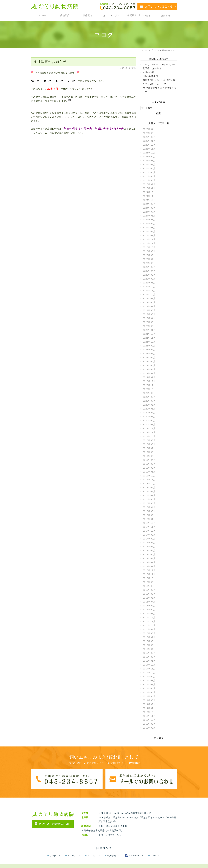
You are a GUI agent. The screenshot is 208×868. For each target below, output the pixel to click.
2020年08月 (149, 397)
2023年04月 (149, 271)
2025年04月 (149, 176)
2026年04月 (149, 129)
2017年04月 (149, 554)
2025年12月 (149, 145)
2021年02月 (149, 373)
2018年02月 (149, 515)
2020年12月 (149, 381)
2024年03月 (149, 228)
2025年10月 (149, 153)
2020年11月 (149, 385)
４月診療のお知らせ (50, 62)
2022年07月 (149, 306)
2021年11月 (149, 338)
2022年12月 (149, 287)
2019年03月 (149, 464)
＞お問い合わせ (57, 863)
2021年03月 (149, 369)
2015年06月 (149, 641)
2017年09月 (149, 535)
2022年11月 (149, 291)
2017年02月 (149, 562)
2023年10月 (149, 247)
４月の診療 (149, 72)
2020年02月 (149, 421)
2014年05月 (149, 692)
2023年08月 (149, 255)
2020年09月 (149, 393)
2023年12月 (149, 239)
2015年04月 (149, 649)
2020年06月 (149, 405)
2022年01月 (149, 330)
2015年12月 (149, 617)
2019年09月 (149, 440)
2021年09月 (149, 346)
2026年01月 (149, 141)
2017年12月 (149, 523)
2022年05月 (149, 314)
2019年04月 (149, 460)
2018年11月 (149, 480)
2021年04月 (149, 365)
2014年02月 (149, 704)
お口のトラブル (111, 15)
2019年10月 (149, 436)
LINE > (155, 850)
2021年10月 (149, 342)
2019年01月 (149, 472)
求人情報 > (113, 850)
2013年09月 (149, 724)
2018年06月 (149, 499)
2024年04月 (149, 224)
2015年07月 (149, 637)
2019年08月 (149, 444)
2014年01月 (149, 708)
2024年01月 (149, 235)
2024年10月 (149, 200)
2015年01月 (149, 661)
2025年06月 (149, 168)
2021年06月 (149, 357)
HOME (42, 15)
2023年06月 (149, 263)
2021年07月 (149, 354)
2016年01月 (149, 614)
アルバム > (74, 850)
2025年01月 (149, 188)
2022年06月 (149, 310)
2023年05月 (149, 267)
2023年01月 (149, 283)
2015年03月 (149, 653)
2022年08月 (149, 302)
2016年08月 (149, 586)
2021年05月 (149, 361)
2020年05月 (149, 409)
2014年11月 (149, 669)
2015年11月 (149, 621)
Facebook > (136, 850)
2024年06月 (149, 216)
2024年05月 (149, 220)
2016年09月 (149, 582)
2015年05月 (149, 645)
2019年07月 (149, 448)
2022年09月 (149, 298)
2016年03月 (149, 606)
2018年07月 (149, 495)
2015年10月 (149, 625)
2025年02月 (149, 184)
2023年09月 (149, 251)
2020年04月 (149, 413)
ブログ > (55, 850)
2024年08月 (149, 208)
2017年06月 (149, 547)
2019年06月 (149, 452)
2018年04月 (149, 507)
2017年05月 (149, 550)
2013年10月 (149, 720)
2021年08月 (149, 350)
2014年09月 (149, 677)
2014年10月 (149, 673)
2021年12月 (149, 334)
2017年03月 (149, 558)
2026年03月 (149, 133)
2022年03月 (149, 322)
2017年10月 (149, 531)
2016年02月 (149, 610)
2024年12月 (149, 192)
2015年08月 (149, 633)
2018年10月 (149, 484)
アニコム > (93, 850)
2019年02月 (149, 468)
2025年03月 (149, 180)
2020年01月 (149, 424)
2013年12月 (149, 712)
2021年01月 (149, 377)
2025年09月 (149, 157)
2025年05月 (149, 172)
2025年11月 (149, 149)
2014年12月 (149, 665)
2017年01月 (149, 566)
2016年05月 (149, 598)
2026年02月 (149, 137)
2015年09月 (149, 629)
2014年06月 (149, 688)
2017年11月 (149, 527)
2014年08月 (149, 680)
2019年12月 (149, 428)
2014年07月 (149, 684)
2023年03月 (149, 275)
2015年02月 (149, 657)
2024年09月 (149, 204)
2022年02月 (149, 326)
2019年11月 (149, 432)
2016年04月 (149, 602)
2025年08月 (149, 161)
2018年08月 (149, 491)
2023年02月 (149, 279)
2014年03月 (149, 700)
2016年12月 (149, 570)
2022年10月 (149, 294)
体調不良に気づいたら (139, 15)
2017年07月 (149, 543)
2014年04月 (149, 696)
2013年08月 (149, 728)
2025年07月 (149, 164)
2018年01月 (149, 519)
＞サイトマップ (39, 863)
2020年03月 (149, 417)
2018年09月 (149, 487)
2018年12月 (149, 476)
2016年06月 (149, 594)
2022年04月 (149, 318)
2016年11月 (149, 574)
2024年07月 (149, 212)
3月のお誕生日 (150, 76)
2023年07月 (149, 259)
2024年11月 (149, 196)
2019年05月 (149, 456)
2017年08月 (149, 539)
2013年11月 (149, 716)
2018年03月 (149, 511)
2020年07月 (149, 401)
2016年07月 (149, 590)
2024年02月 (149, 231)
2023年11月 (149, 243)
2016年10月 (149, 578)
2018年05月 (149, 503)
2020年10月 (149, 389)
